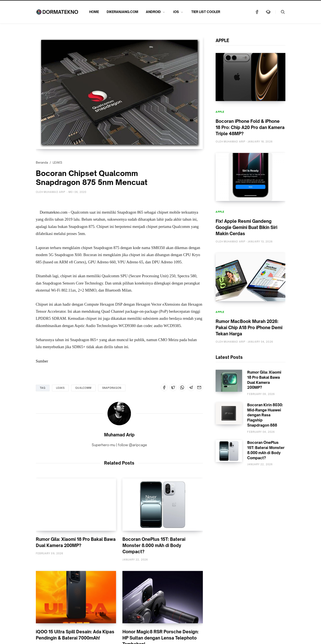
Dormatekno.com (54, 212)
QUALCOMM (83, 388)
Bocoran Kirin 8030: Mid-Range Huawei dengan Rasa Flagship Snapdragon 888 (265, 415)
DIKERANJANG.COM (122, 12)
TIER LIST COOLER (206, 12)
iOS (176, 12)
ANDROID (153, 12)
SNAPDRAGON (112, 388)
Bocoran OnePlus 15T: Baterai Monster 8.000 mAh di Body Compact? (154, 545)
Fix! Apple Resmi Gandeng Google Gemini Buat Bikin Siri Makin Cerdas (246, 227)
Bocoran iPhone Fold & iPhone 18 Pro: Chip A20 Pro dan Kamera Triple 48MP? (250, 127)
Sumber (42, 361)
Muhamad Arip (119, 435)
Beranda (42, 162)
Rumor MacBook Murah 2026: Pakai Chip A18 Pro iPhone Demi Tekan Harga (249, 328)
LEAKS (57, 162)
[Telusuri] (283, 12)
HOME (94, 12)
